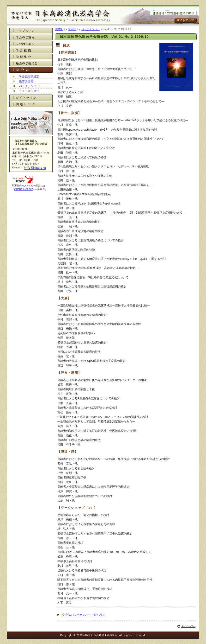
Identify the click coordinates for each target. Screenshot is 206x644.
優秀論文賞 (26, 81)
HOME (59, 29)
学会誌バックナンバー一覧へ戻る (84, 615)
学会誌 (72, 29)
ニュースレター (29, 91)
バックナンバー (29, 86)
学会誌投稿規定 (29, 77)
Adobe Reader (23, 189)
